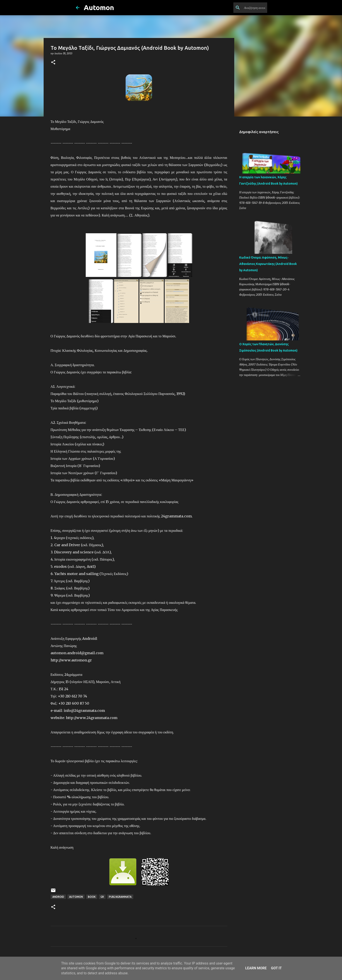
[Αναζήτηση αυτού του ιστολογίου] (244, 8)
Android (58, 897)
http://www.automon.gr (71, 660)
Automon (99, 7)
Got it (276, 968)
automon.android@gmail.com (77, 653)
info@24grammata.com (84, 711)
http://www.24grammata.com (92, 718)
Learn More (256, 968)
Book (92, 897)
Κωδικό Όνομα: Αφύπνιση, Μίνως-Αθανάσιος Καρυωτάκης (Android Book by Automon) (268, 264)
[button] (53, 63)
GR (102, 897)
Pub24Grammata (120, 897)
